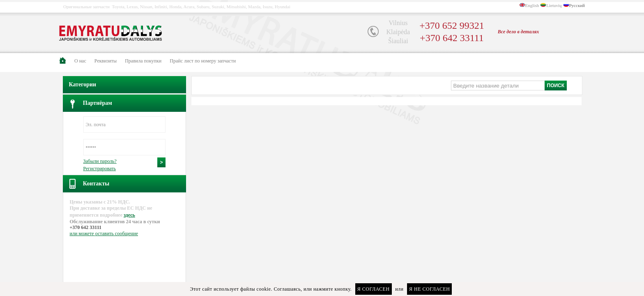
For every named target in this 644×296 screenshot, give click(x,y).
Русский (577, 5)
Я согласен (374, 289)
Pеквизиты (106, 61)
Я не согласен (429, 289)
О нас (80, 61)
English (532, 5)
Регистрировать (100, 169)
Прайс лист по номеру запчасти (203, 61)
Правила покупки (143, 61)
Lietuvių (554, 5)
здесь (129, 215)
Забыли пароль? (100, 161)
